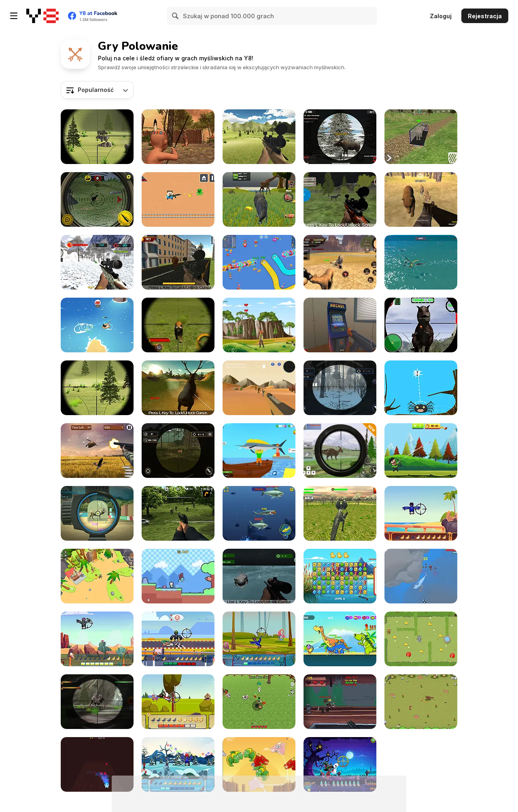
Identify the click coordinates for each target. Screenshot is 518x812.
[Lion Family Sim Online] (340, 262)
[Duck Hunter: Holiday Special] (178, 764)
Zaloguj (441, 16)
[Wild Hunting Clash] (97, 199)
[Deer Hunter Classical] (259, 137)
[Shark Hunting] (259, 576)
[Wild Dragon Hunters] (97, 702)
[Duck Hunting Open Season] (340, 576)
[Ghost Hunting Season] (340, 764)
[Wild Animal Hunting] (97, 262)
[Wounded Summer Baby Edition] (178, 137)
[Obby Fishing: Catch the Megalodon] (259, 451)
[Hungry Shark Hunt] (421, 262)
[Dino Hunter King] (340, 451)
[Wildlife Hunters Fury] (178, 325)
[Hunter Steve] (178, 199)
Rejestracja (485, 16)
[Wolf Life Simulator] (259, 199)
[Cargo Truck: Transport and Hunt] (421, 137)
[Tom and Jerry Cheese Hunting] (421, 639)
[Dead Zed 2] (178, 513)
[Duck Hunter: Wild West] (97, 639)
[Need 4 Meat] (421, 702)
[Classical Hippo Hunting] (97, 137)
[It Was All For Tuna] (97, 325)
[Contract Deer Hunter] (340, 137)
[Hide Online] (340, 325)
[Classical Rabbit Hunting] (97, 388)
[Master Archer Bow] (421, 451)
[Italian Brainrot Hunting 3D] (259, 388)
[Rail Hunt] (340, 702)
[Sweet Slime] (178, 576)
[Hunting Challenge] (97, 451)
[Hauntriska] (97, 764)
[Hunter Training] (97, 513)
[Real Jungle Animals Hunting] (340, 199)
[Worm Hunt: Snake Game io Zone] (259, 262)
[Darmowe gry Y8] (42, 16)
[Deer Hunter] (178, 388)
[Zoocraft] (259, 702)
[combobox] (97, 90)
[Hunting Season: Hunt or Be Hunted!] (340, 388)
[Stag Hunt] (178, 451)
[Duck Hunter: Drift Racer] (178, 639)
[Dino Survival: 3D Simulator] (97, 576)
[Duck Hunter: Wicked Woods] (259, 639)
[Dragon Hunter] (259, 764)
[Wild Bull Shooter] (178, 262)
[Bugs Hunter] (421, 388)
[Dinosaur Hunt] (340, 513)
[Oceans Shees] (421, 576)
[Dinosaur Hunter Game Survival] (421, 325)
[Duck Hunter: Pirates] (421, 513)
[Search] (176, 16)
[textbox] (97, 90)
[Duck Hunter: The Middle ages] (178, 702)
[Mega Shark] (259, 513)
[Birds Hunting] (259, 325)
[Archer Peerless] (340, 639)
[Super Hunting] (421, 199)
